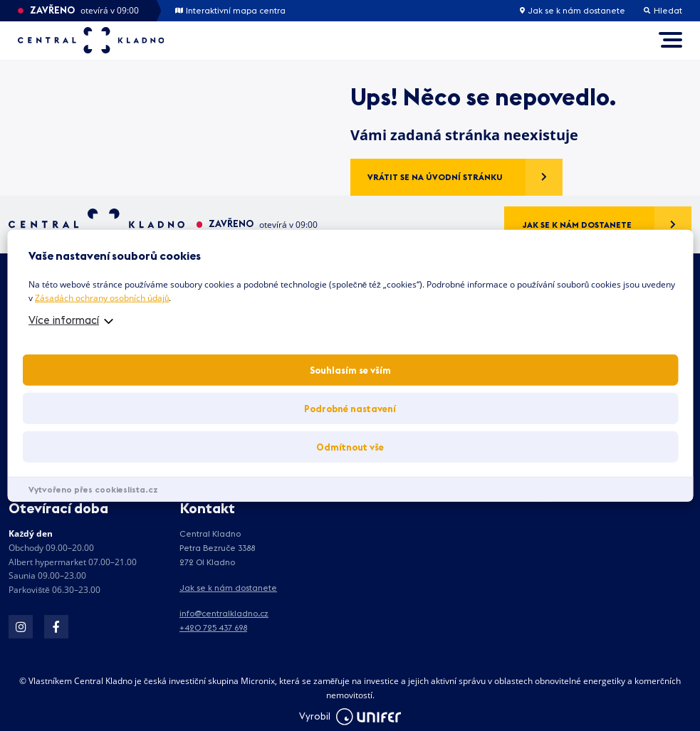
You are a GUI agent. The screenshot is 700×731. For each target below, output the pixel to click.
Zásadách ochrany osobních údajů (102, 298)
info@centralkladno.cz (224, 613)
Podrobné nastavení (350, 409)
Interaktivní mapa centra (230, 11)
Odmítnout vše (350, 447)
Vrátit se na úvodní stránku (435, 177)
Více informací (64, 320)
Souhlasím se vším (350, 370)
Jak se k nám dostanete (573, 11)
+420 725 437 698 (213, 627)
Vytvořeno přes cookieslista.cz (93, 489)
